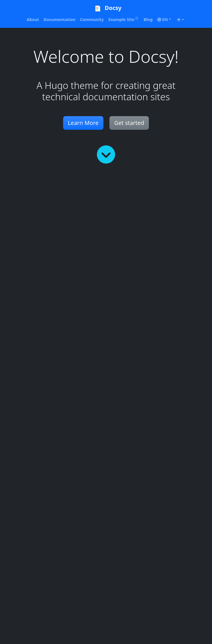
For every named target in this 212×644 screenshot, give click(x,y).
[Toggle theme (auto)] (180, 20)
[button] (164, 20)
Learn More (83, 123)
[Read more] (106, 154)
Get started (129, 123)
